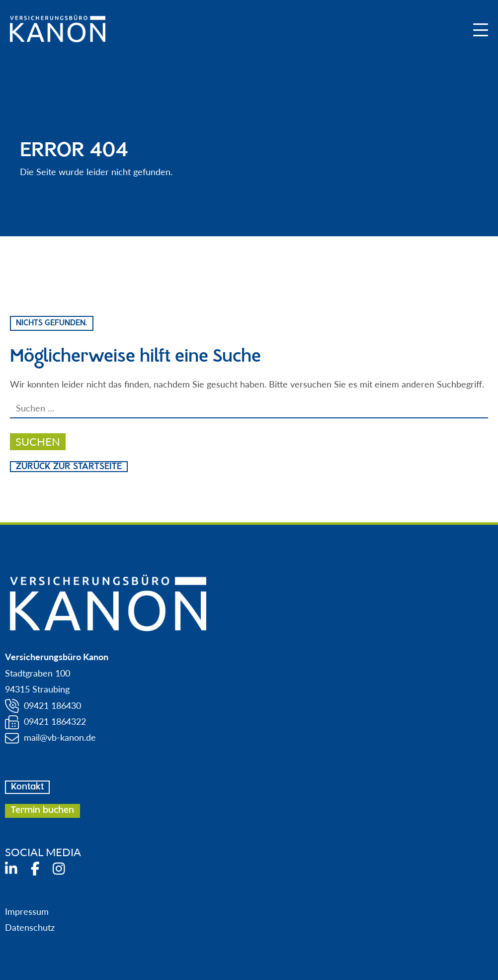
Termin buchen (42, 810)
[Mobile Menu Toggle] (481, 30)
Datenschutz (30, 927)
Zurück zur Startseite (69, 467)
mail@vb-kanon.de (60, 737)
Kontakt (27, 787)
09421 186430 (52, 705)
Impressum (27, 911)
